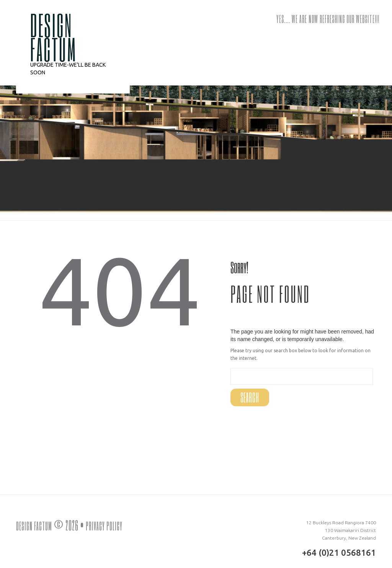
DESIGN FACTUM (54, 37)
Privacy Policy (112, 525)
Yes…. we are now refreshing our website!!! (328, 19)
